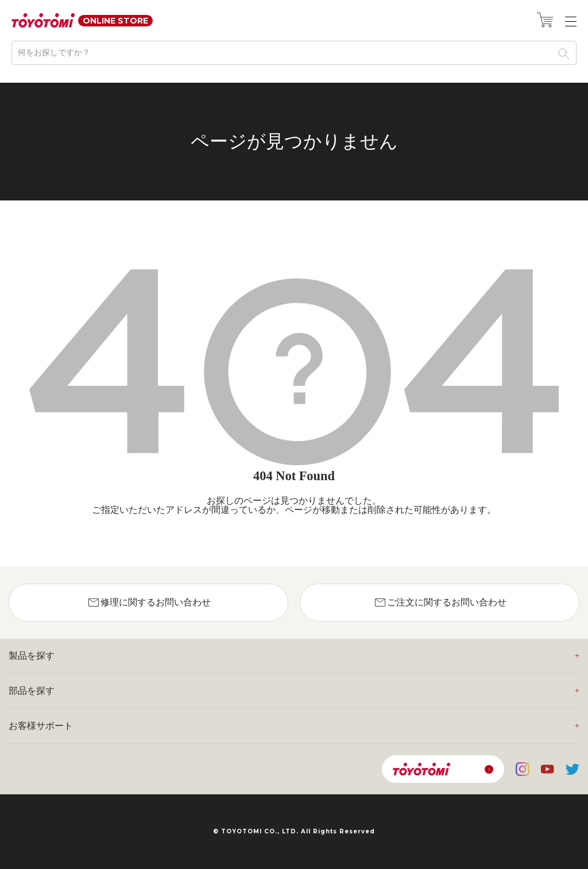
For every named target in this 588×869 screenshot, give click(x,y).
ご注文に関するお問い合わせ (440, 602)
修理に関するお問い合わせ (149, 602)
